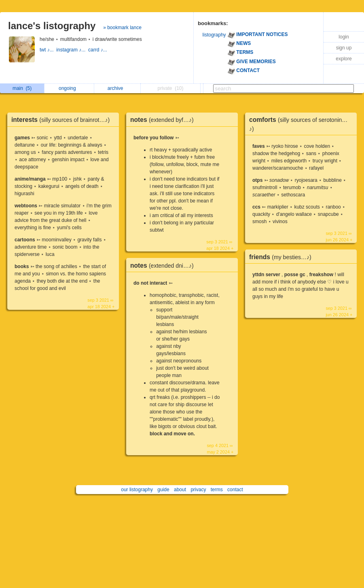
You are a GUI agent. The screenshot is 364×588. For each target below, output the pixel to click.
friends (282, 257)
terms (217, 490)
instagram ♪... (72, 50)
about (180, 490)
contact (235, 490)
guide (163, 490)
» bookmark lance (122, 28)
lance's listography (52, 26)
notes (164, 120)
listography (214, 35)
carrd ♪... (98, 50)
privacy (198, 490)
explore (344, 59)
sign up (344, 48)
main (22, 88)
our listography (137, 490)
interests (62, 120)
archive (117, 88)
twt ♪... (48, 50)
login (344, 37)
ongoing (69, 88)
